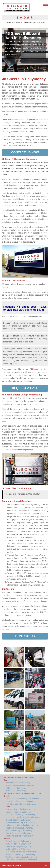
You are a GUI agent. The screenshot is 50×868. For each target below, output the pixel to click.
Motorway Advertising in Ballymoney (21, 823)
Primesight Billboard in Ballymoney (20, 801)
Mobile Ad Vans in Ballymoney (18, 849)
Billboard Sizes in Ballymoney (18, 783)
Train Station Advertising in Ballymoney (22, 825)
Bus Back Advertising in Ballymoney (20, 854)
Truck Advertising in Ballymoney (19, 846)
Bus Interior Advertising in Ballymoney (21, 857)
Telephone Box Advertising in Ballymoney (23, 817)
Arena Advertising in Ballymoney (19, 831)
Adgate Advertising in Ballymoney (19, 836)
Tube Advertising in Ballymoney (19, 812)
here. (41, 585)
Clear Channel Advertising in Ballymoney (22, 799)
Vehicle (7, 839)
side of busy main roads (29, 185)
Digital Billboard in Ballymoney (18, 820)
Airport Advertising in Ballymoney (19, 828)
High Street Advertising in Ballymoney (21, 804)
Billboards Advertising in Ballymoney (19, 777)
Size (5, 780)
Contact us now (25, 152)
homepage (10, 615)
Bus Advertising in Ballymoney (18, 844)
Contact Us (25, 636)
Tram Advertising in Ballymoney (19, 833)
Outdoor (7, 807)
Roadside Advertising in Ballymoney (20, 815)
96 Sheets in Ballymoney (16, 791)
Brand (6, 796)
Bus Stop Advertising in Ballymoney (20, 809)
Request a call (25, 388)
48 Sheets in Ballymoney (16, 788)
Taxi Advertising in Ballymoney (18, 841)
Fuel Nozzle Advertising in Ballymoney (21, 860)
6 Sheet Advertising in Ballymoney (20, 785)
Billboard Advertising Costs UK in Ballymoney (22, 793)
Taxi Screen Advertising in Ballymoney (21, 852)
